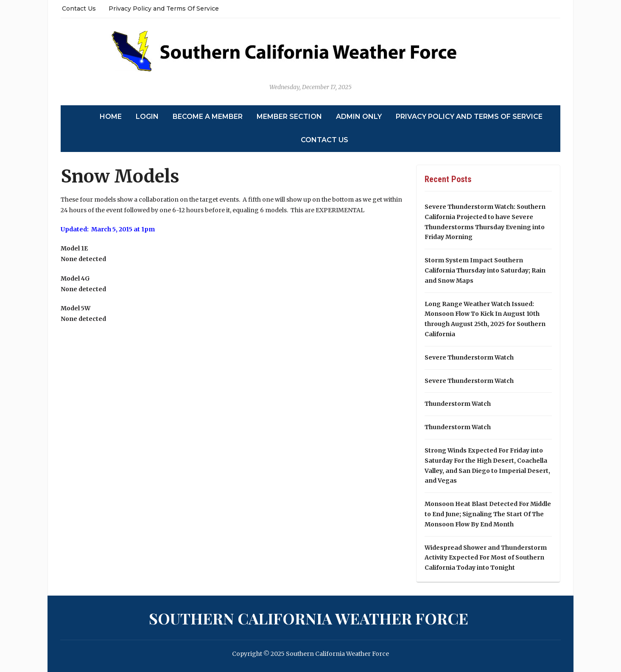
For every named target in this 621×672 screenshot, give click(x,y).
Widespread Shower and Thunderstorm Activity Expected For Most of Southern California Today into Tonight (486, 558)
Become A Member (208, 117)
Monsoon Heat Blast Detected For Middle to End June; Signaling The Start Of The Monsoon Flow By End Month (488, 514)
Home (111, 117)
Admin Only (359, 117)
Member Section (289, 117)
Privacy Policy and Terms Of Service (164, 8)
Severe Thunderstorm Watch (469, 357)
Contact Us (79, 8)
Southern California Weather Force (309, 618)
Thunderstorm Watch (458, 404)
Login (147, 117)
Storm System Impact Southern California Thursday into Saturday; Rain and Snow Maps (485, 270)
